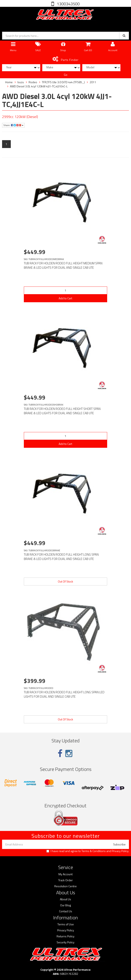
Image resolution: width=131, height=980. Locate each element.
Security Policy (65, 942)
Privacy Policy (120, 851)
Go (66, 75)
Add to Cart (65, 298)
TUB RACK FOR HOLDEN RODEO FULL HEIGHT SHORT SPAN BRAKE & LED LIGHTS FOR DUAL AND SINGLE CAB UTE (62, 411)
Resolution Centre (65, 886)
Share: (13, 125)
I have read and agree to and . (88, 851)
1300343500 (68, 4)
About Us (65, 899)
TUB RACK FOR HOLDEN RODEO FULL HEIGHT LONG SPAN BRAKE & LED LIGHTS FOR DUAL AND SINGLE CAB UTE (61, 557)
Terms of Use (66, 924)
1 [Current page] (6, 144)
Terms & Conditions (94, 851)
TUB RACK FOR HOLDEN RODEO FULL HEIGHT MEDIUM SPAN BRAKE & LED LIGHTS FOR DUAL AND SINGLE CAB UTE (63, 265)
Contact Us (66, 911)
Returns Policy (65, 936)
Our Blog (65, 905)
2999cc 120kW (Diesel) (20, 117)
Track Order (65, 880)
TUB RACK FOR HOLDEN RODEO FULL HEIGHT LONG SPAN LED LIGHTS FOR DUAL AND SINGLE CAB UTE (64, 694)
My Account (65, 874)
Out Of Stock (65, 581)
